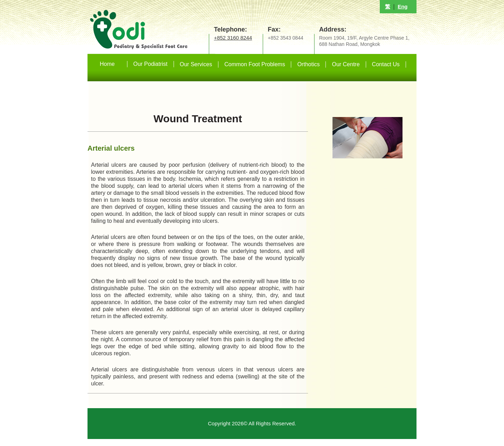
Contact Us (386, 64)
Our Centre (346, 64)
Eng (402, 6)
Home (107, 64)
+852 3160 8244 (233, 38)
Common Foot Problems (255, 64)
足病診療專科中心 (161, 27)
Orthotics (308, 64)
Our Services (196, 64)
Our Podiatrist (150, 64)
